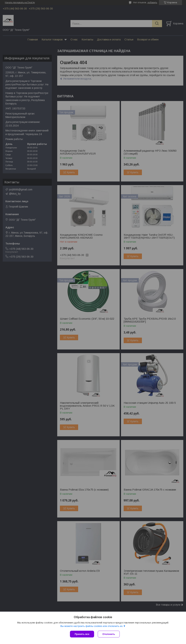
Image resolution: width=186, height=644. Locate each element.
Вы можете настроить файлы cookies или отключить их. (92, 626)
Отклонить (109, 634)
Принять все (82, 634)
